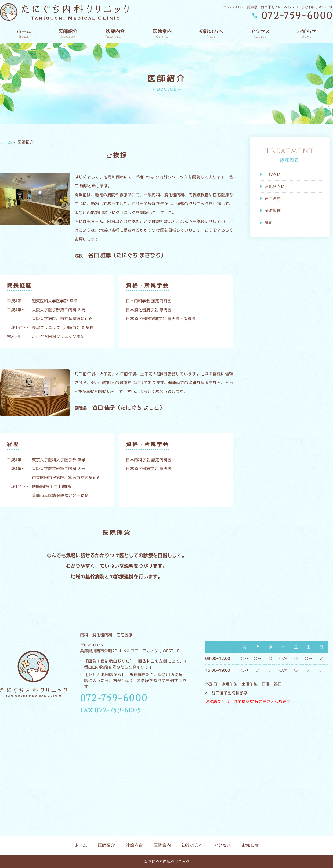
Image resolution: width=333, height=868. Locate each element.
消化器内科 (275, 186)
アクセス (260, 34)
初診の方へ (211, 34)
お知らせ (307, 34)
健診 (269, 223)
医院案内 (162, 34)
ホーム (24, 34)
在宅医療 (273, 199)
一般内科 (273, 174)
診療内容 (115, 34)
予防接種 (273, 211)
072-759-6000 (114, 698)
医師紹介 (68, 34)
